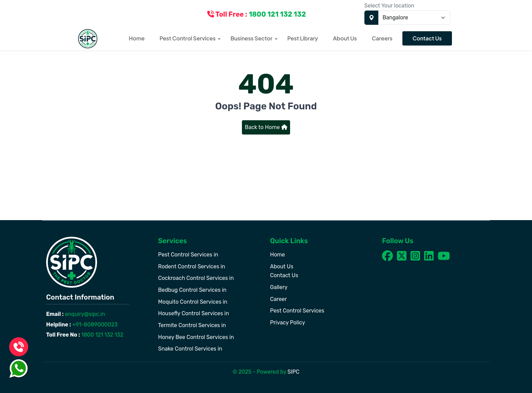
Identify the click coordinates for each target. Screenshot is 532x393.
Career (278, 299)
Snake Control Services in (190, 349)
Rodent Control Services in (192, 266)
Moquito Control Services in (193, 302)
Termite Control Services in (192, 325)
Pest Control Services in (188, 255)
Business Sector (251, 38)
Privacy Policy (288, 323)
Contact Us (427, 38)
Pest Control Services (187, 38)
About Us (345, 38)
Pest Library (303, 38)
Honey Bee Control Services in (196, 337)
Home (137, 38)
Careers (382, 38)
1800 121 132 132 (102, 335)
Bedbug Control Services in (192, 290)
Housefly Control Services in (194, 313)
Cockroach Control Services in (196, 278)
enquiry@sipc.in (84, 314)
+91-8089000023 (94, 325)
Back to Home (266, 127)
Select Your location (389, 6)
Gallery (279, 287)
